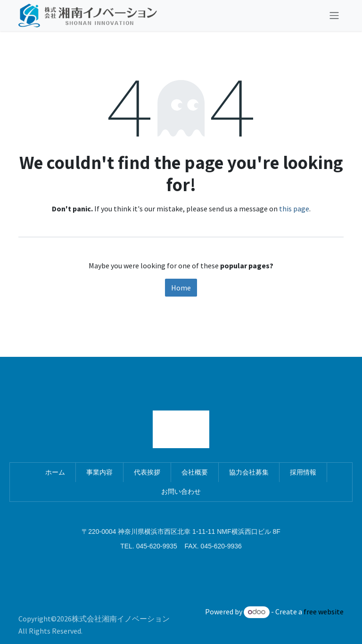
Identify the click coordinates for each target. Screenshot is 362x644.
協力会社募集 (249, 472)
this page (294, 209)
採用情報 (303, 472)
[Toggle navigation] (334, 16)
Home (181, 288)
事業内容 (99, 472)
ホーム (55, 472)
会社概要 (195, 472)
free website (324, 612)
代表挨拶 (147, 472)
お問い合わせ (181, 491)
